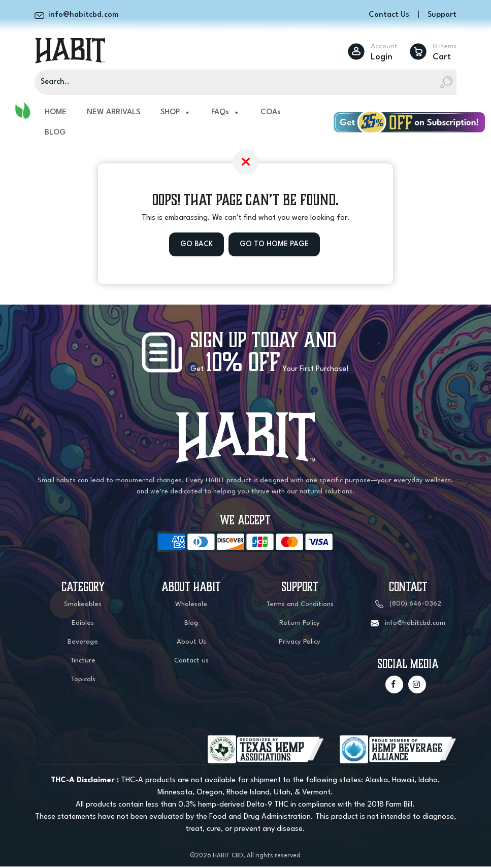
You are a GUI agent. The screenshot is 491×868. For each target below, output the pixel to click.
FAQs (226, 114)
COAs (271, 113)
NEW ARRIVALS (113, 113)
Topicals (83, 681)
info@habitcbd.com (415, 625)
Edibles (83, 625)
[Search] (245, 83)
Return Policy (300, 625)
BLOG (55, 134)
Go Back (196, 245)
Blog (191, 625)
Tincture (83, 662)
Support (442, 15)
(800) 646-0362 (415, 606)
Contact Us (389, 15)
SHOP (176, 114)
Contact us (191, 662)
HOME (56, 113)
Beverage (83, 643)
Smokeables (83, 606)
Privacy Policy (300, 643)
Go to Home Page (275, 245)
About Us (191, 643)
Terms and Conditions (300, 606)
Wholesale (191, 606)
